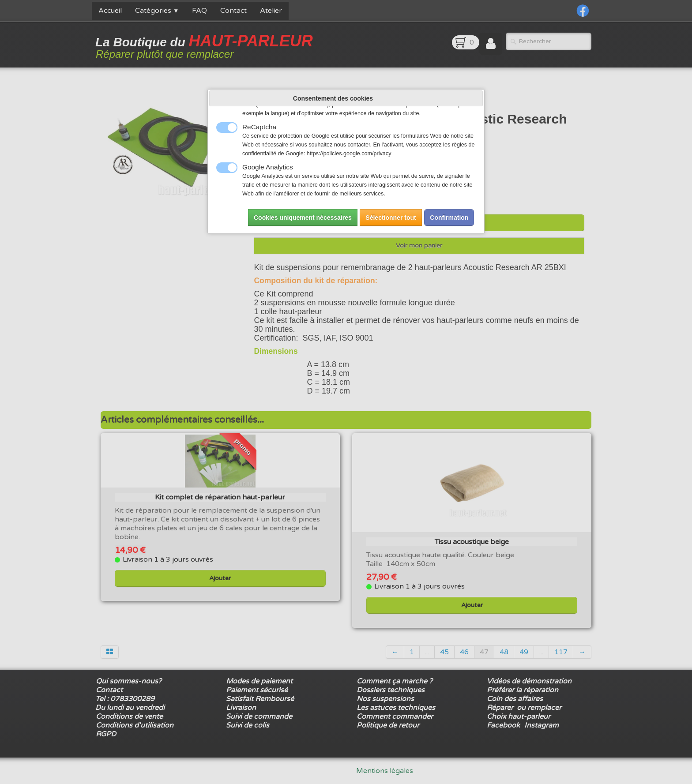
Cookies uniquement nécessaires (303, 218)
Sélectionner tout (391, 218)
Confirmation (449, 218)
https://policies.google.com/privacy (349, 154)
